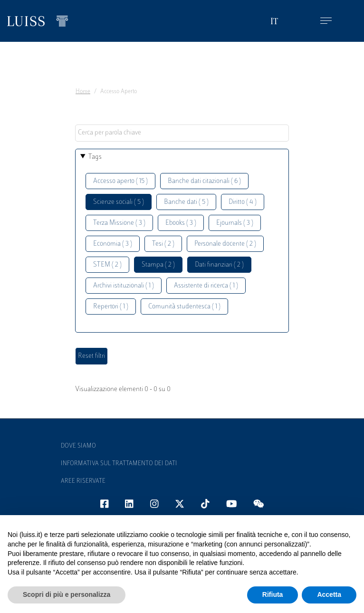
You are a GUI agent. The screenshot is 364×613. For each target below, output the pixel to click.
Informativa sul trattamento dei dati (119, 464)
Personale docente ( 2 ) (225, 244)
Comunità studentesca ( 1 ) (184, 307)
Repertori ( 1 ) (111, 307)
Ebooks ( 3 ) (181, 223)
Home (83, 92)
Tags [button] (95, 157)
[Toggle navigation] (326, 21)
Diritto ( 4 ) (243, 202)
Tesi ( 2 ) (163, 244)
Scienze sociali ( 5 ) (119, 202)
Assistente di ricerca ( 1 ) (206, 286)
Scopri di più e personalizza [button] (67, 594)
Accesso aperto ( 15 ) (120, 181)
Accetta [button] (329, 594)
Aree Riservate (83, 481)
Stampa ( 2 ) (158, 265)
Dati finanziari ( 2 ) (219, 265)
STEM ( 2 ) (107, 265)
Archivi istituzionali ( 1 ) (124, 286)
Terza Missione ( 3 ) (119, 223)
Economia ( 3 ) (113, 244)
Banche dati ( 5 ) (186, 202)
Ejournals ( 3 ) (235, 223)
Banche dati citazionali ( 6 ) (204, 181)
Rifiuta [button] (273, 594)
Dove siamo (78, 446)
